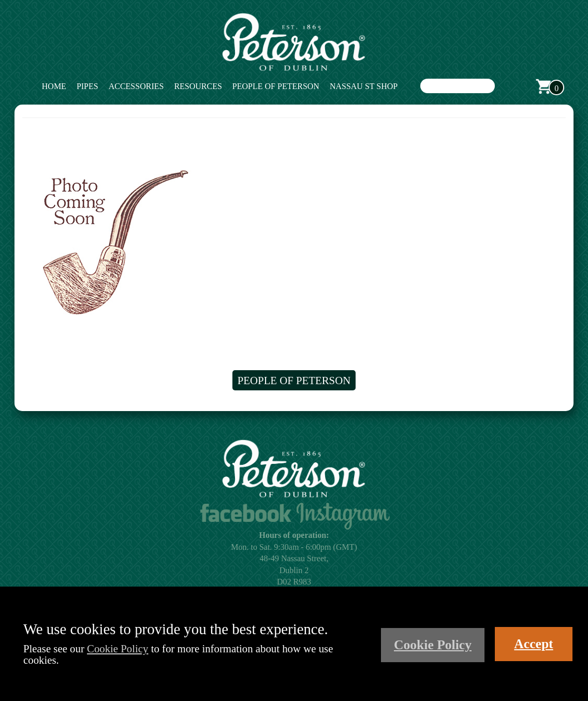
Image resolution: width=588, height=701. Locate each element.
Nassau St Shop (364, 86)
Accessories (136, 86)
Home (54, 86)
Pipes (87, 86)
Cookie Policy (117, 648)
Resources (198, 86)
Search (505, 86)
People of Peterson (276, 86)
